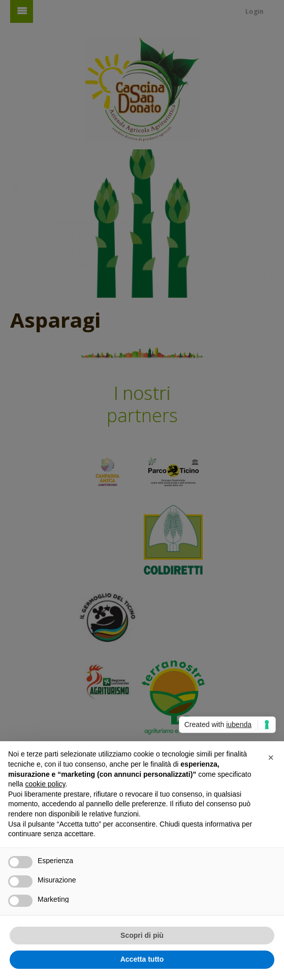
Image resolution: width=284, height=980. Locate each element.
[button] (271, 757)
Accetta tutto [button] (142, 959)
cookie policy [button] (45, 784)
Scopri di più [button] (142, 935)
